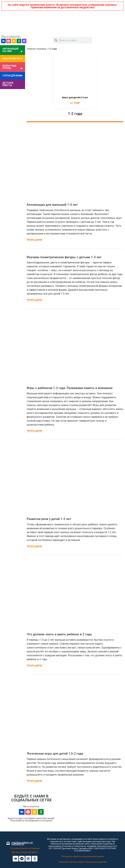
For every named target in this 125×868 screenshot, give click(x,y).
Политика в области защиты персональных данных (83, 862)
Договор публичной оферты (25, 852)
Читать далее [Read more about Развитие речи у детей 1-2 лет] (34, 546)
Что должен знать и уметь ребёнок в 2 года (59, 634)
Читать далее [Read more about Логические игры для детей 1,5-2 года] (34, 781)
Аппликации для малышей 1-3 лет (52, 205)
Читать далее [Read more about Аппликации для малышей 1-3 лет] (34, 240)
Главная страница (36, 49)
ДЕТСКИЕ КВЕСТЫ (8, 84)
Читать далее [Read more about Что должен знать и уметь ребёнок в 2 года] (34, 665)
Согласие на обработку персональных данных (83, 856)
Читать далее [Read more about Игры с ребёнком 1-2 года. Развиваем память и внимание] (34, 431)
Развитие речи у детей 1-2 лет (49, 519)
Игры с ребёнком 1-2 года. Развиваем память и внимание (70, 388)
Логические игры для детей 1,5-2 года (55, 754)
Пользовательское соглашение (25, 848)
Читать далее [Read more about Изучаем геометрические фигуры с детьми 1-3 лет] (34, 300)
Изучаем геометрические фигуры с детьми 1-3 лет (64, 257)
